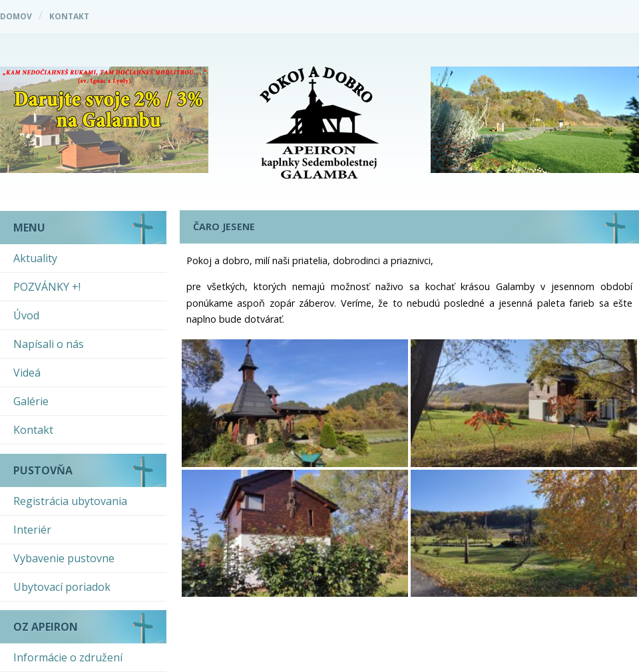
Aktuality (35, 258)
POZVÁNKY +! (47, 287)
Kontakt (69, 16)
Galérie (31, 401)
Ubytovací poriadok (62, 587)
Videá (27, 373)
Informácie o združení (68, 657)
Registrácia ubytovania (70, 501)
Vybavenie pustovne (64, 558)
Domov (16, 16)
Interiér (32, 530)
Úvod (26, 315)
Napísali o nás (49, 344)
